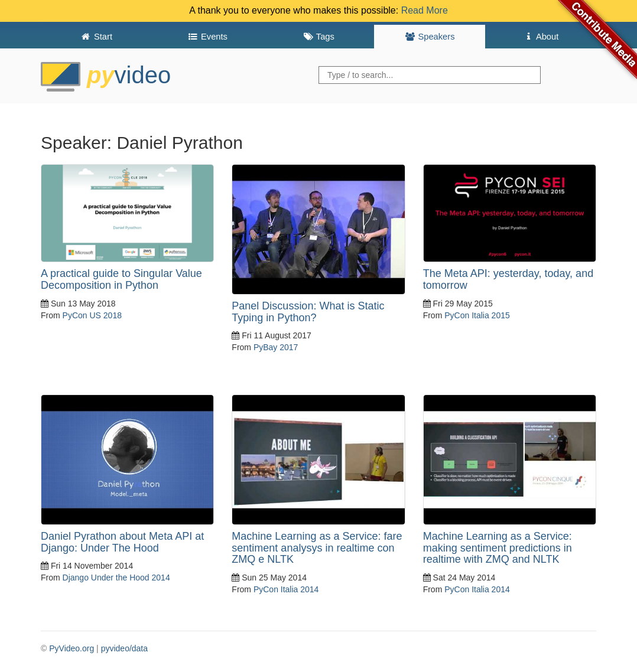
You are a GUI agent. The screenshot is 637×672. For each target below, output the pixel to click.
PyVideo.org (71, 648)
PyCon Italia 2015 (477, 315)
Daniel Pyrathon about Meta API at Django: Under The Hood (122, 542)
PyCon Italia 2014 (286, 589)
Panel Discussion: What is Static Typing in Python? (308, 312)
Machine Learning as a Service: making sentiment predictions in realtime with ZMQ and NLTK (498, 548)
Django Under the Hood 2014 (116, 578)
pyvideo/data (124, 648)
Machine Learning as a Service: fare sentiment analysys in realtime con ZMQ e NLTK (317, 548)
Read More (425, 10)
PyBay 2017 (276, 347)
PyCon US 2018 (92, 315)
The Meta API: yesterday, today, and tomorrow (508, 279)
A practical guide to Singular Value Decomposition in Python (121, 279)
